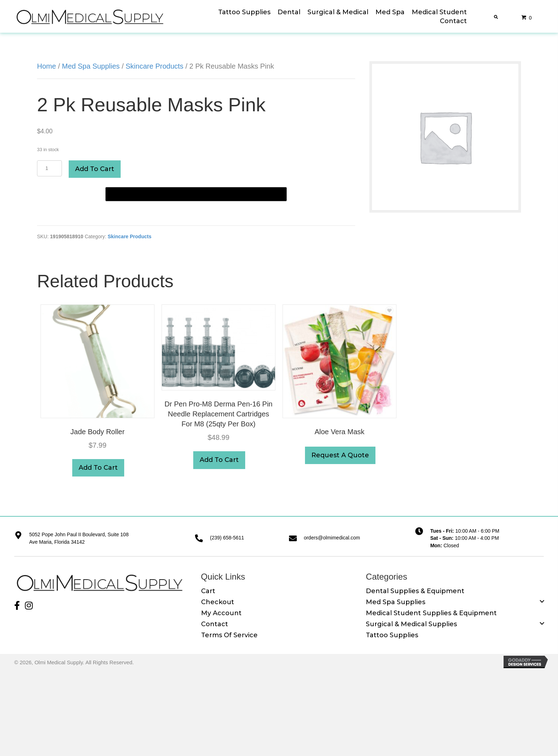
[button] (16, 603)
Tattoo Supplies (392, 635)
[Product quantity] (49, 168)
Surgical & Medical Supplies (411, 624)
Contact (215, 624)
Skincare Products (154, 66)
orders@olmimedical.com (332, 538)
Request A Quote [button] (340, 455)
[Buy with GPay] (196, 194)
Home (46, 66)
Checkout (218, 602)
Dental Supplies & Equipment (415, 591)
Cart (208, 591)
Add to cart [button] (98, 468)
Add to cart (95, 169)
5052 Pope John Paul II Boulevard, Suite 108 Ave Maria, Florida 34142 (79, 538)
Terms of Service (229, 635)
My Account (221, 613)
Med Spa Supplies (91, 66)
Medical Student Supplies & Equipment (431, 613)
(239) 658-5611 (227, 538)
